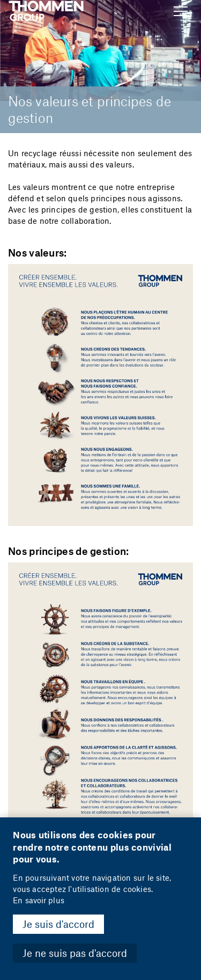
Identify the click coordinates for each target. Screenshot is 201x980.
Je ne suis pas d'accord (75, 953)
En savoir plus (38, 900)
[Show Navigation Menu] (181, 12)
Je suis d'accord (58, 924)
